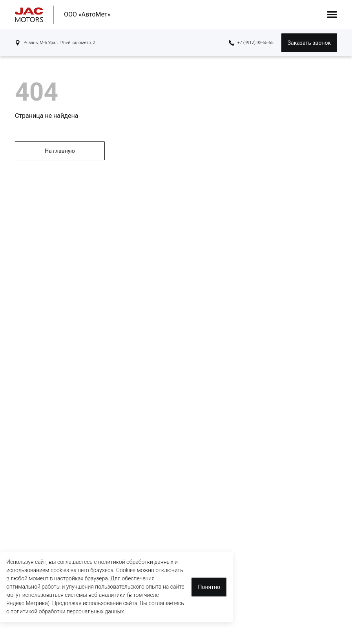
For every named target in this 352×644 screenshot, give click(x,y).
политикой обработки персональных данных (67, 611)
